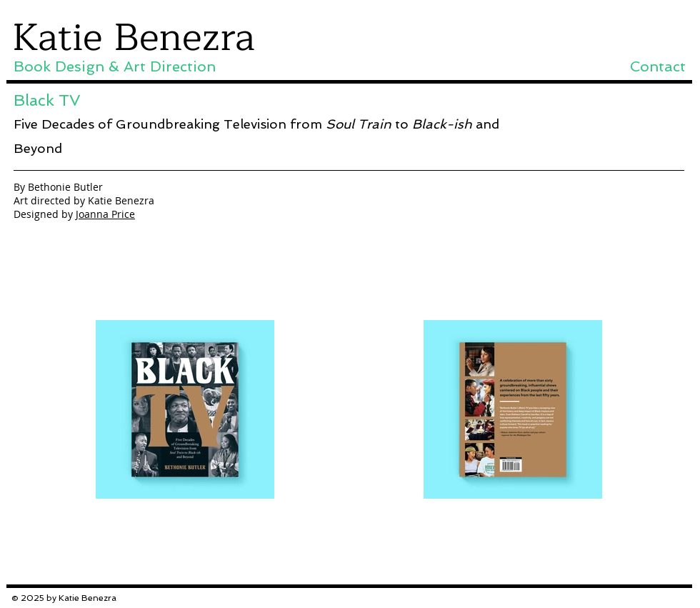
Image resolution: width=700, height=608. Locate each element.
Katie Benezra (134, 38)
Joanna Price (105, 214)
